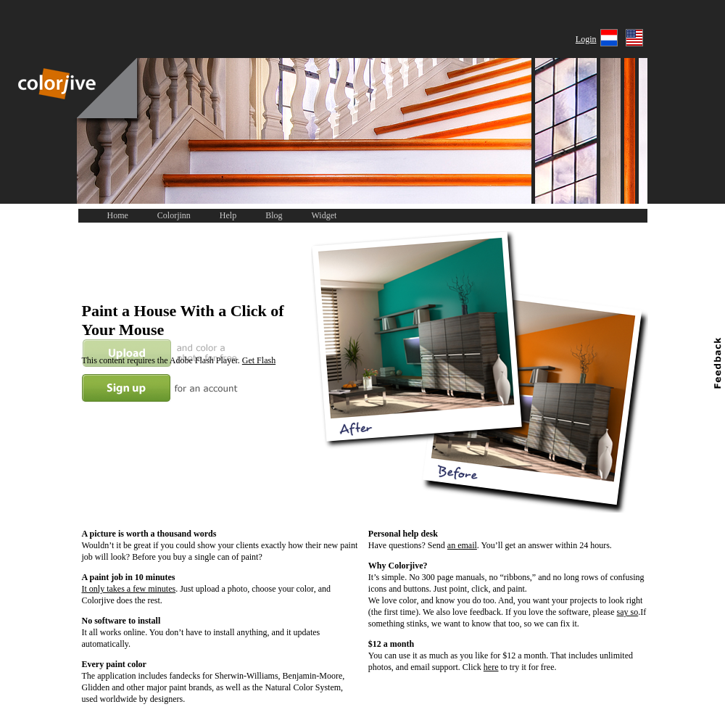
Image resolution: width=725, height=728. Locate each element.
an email (462, 545)
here (491, 667)
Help (228, 215)
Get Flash (259, 360)
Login (586, 39)
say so (628, 612)
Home (118, 215)
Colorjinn (174, 215)
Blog (274, 215)
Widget (324, 215)
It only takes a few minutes (129, 589)
